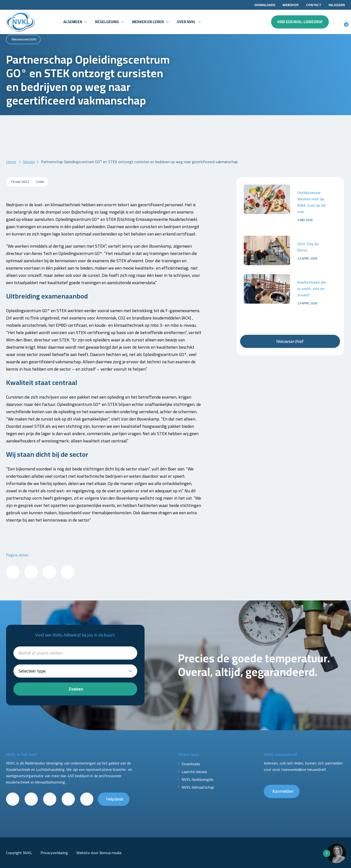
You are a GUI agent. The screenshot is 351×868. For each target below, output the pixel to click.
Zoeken (76, 689)
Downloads (265, 5)
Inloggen (337, 5)
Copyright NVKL (19, 853)
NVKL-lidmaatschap (198, 787)
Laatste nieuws (194, 772)
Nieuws (29, 162)
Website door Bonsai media (99, 853)
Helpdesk (115, 799)
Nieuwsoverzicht (24, 39)
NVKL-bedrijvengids (198, 779)
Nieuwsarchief (290, 341)
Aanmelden (283, 791)
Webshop (291, 5)
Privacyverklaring (54, 853)
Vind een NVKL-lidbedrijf (300, 22)
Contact (314, 5)
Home (11, 162)
